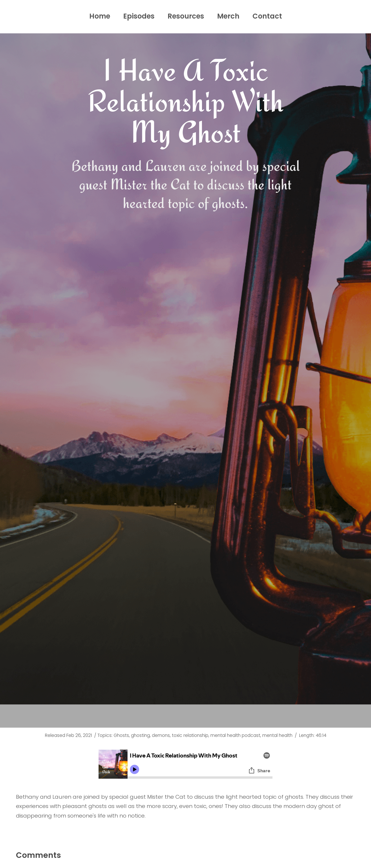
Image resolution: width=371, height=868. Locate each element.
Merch (228, 16)
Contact (267, 16)
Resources (186, 16)
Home (100, 16)
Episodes (139, 16)
